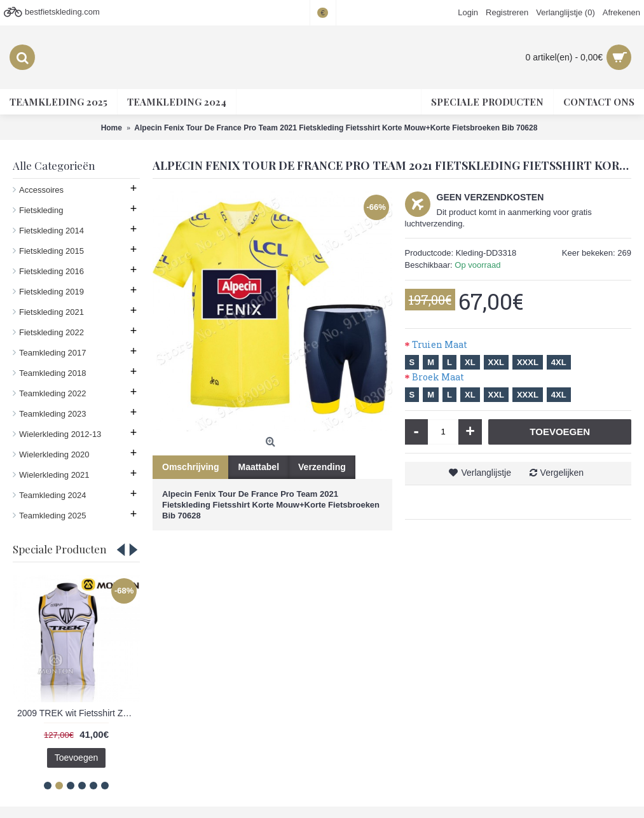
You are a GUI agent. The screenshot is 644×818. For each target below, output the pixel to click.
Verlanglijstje (486, 473)
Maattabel (258, 467)
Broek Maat (438, 377)
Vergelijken (562, 473)
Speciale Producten (60, 549)
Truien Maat (440, 344)
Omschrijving (190, 467)
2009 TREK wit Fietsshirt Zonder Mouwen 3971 (79, 713)
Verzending (322, 467)
